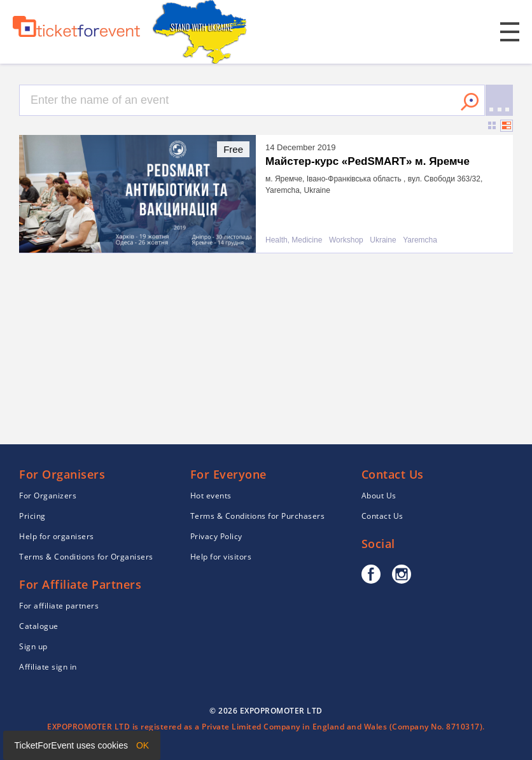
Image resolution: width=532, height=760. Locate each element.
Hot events (211, 496)
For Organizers (48, 496)
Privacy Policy (216, 536)
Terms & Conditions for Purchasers (258, 516)
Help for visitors (221, 557)
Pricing (32, 516)
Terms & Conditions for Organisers (86, 557)
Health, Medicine (294, 240)
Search (470, 102)
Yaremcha (420, 240)
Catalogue (39, 626)
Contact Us (382, 516)
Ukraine (383, 240)
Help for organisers (57, 536)
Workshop (346, 240)
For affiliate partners (59, 606)
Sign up (33, 646)
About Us (379, 496)
